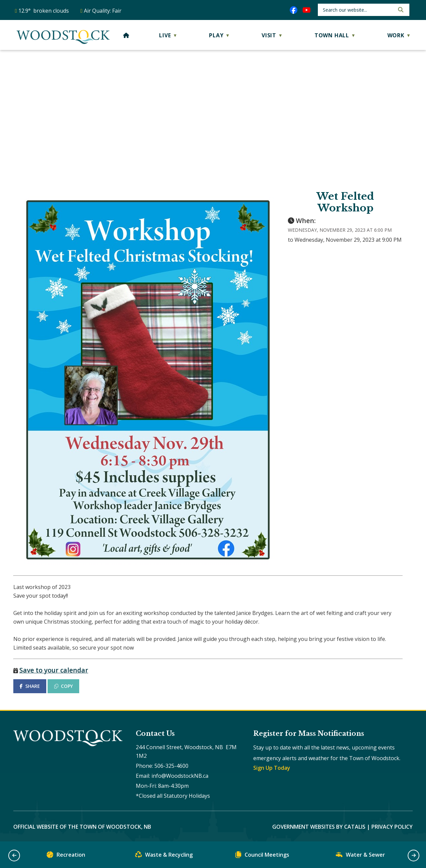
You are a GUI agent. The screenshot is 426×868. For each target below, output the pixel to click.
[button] (400, 10)
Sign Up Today (272, 768)
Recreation (66, 856)
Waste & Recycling (164, 856)
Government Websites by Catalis (319, 827)
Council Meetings (262, 856)
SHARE (30, 686)
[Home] (126, 35)
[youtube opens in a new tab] (307, 10)
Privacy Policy (392, 827)
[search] (358, 10)
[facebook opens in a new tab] (294, 10)
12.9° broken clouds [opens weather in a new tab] (44, 11)
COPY (64, 686)
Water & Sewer (360, 856)
